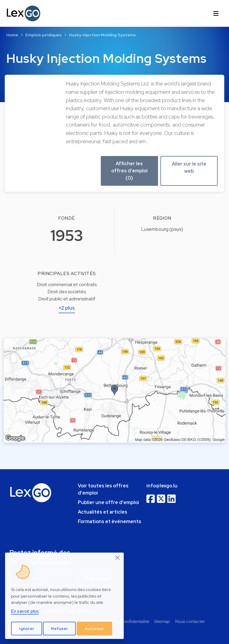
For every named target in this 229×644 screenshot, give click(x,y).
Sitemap (162, 621)
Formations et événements (110, 521)
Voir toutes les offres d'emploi (103, 489)
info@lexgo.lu (162, 486)
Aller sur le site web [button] (189, 167)
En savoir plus (25, 611)
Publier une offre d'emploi (108, 502)
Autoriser (95, 629)
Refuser (59, 629)
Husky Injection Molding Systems (102, 35)
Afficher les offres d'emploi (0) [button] (129, 171)
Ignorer (27, 629)
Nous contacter (190, 621)
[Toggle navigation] (216, 13)
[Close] (118, 558)
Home (12, 35)
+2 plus (67, 308)
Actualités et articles (103, 512)
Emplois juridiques (44, 35)
